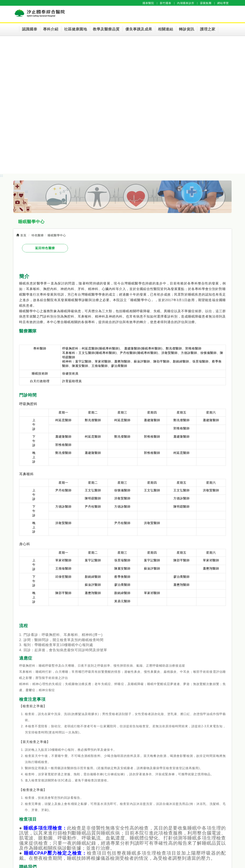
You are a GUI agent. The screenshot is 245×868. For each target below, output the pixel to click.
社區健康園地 (76, 29)
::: (2, 176)
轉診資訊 (187, 29)
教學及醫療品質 (106, 29)
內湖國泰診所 (186, 3)
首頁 (21, 235)
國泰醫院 (148, 3)
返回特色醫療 (45, 248)
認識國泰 (30, 29)
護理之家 (208, 29)
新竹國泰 (166, 3)
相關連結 (166, 29)
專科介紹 (51, 29)
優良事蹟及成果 (139, 29)
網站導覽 (223, 3)
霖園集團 (206, 3)
